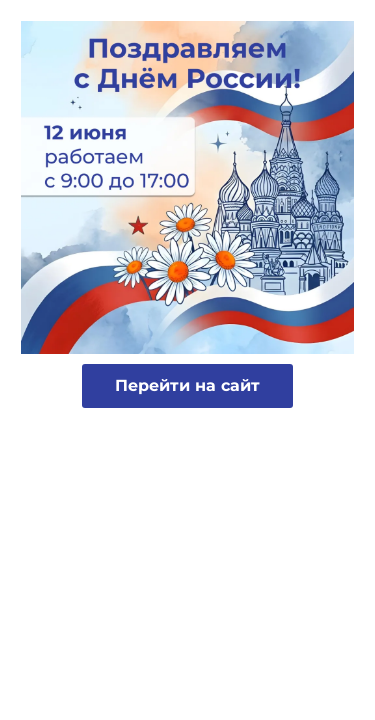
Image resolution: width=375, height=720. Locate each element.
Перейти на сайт (187, 385)
